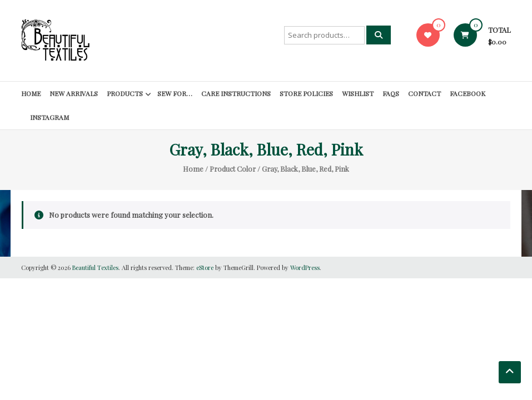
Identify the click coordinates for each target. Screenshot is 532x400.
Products (125, 93)
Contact (424, 93)
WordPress (305, 267)
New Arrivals (74, 93)
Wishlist (358, 93)
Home (31, 93)
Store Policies (306, 93)
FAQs (391, 93)
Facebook (468, 93)
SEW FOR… (175, 93)
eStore (205, 267)
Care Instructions (236, 93)
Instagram (49, 117)
